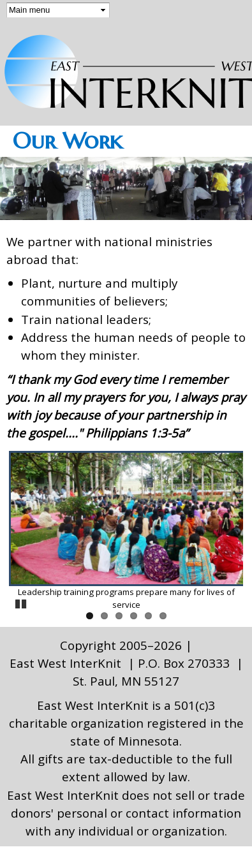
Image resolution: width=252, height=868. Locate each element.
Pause (22, 602)
